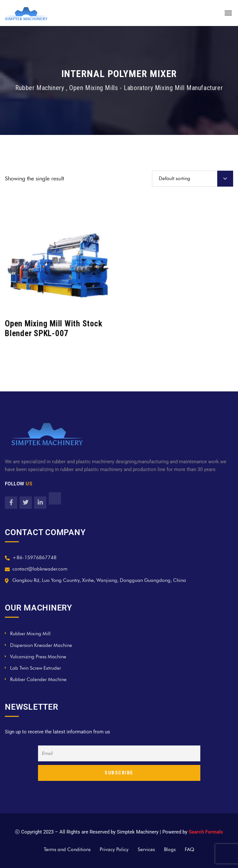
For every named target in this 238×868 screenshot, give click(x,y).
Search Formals (206, 832)
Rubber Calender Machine (38, 679)
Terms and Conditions (67, 849)
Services (146, 849)
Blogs (170, 849)
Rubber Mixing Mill (30, 634)
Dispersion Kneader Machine (41, 645)
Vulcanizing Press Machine (38, 657)
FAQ (189, 849)
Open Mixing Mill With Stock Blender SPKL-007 (54, 329)
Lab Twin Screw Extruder (36, 668)
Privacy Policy (114, 849)
